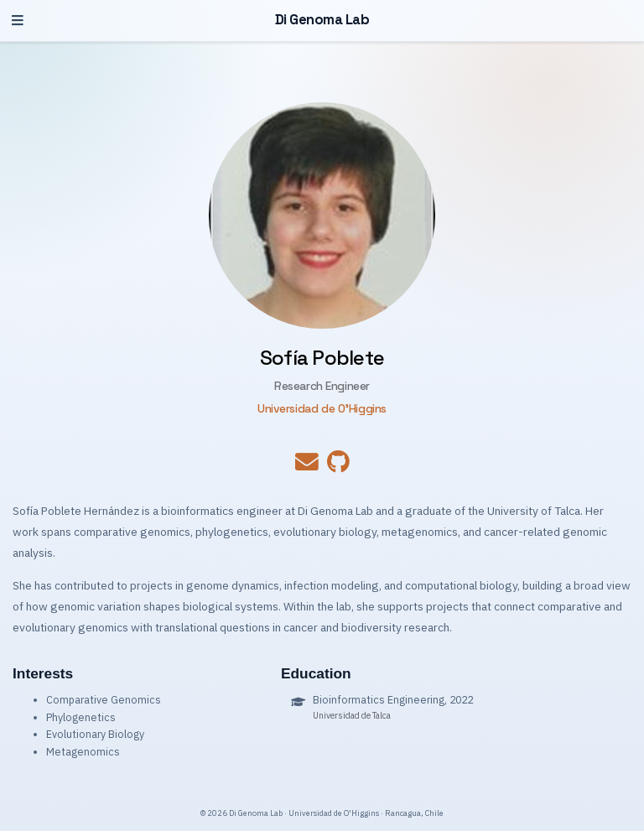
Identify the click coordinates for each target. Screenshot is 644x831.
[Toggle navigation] (18, 21)
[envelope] (307, 466)
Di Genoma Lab (322, 20)
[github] (338, 466)
